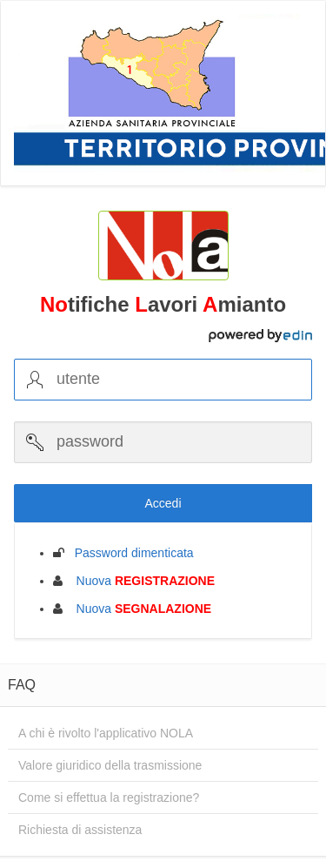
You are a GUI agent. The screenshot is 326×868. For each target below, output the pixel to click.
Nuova (140, 581)
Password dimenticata (129, 553)
